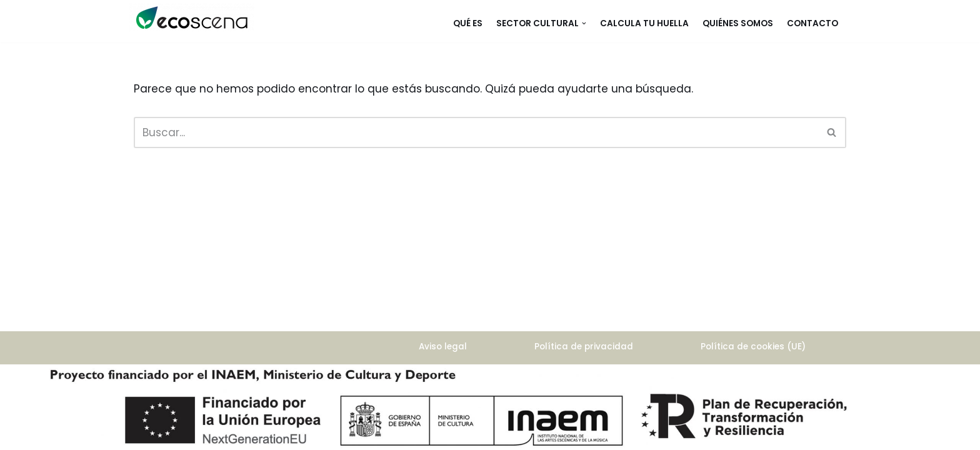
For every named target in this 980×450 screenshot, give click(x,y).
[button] (584, 23)
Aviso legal (443, 347)
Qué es (468, 23)
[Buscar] (476, 132)
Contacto (812, 23)
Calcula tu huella (644, 23)
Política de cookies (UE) (753, 347)
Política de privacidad (584, 347)
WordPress (162, 399)
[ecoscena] (192, 17)
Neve (147, 381)
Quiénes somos (738, 23)
